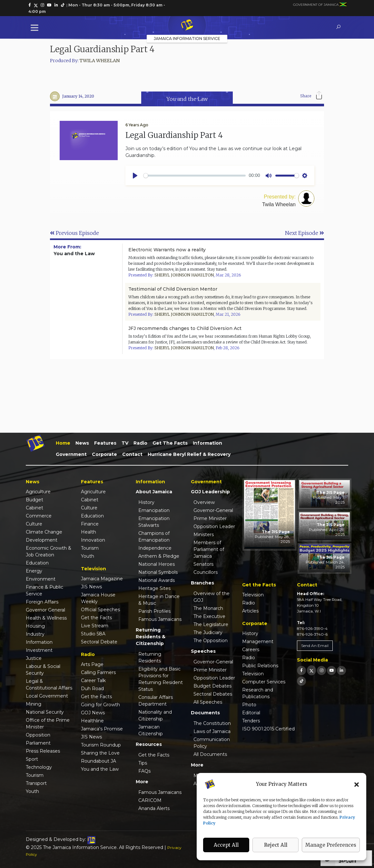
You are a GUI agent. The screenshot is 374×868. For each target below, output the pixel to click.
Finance (90, 524)
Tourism (35, 775)
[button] (357, 784)
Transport (36, 783)
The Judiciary (208, 632)
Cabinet (34, 508)
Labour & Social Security (43, 670)
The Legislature (211, 624)
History (146, 502)
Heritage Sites (154, 588)
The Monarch (208, 608)
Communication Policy (212, 743)
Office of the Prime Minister (48, 723)
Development (42, 540)
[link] (30, 5)
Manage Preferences (331, 845)
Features (105, 443)
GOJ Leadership (210, 492)
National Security (45, 712)
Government (71, 454)
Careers (251, 650)
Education (37, 563)
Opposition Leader (214, 526)
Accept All (226, 845)
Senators (203, 564)
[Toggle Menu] (36, 28)
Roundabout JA (98, 761)
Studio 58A (93, 634)
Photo (249, 705)
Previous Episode (74, 233)
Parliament (38, 743)
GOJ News (93, 713)
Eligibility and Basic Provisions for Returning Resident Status (161, 679)
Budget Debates (212, 686)
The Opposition (211, 641)
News (82, 443)
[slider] (195, 176)
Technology (39, 767)
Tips (143, 763)
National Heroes (157, 564)
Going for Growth (100, 705)
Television (253, 595)
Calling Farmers (98, 672)
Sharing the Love (100, 753)
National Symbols (158, 572)
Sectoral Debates (213, 694)
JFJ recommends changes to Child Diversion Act (185, 328)
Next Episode (305, 233)
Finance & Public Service (44, 590)
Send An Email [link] (315, 646)
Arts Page (92, 664)
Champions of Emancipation (154, 537)
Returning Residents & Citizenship (151, 637)
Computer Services (264, 682)
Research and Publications (258, 693)
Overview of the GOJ (212, 597)
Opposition (38, 735)
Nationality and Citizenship (155, 715)
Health (89, 532)
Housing (35, 626)
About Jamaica (154, 492)
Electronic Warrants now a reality (167, 250)
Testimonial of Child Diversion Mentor (173, 289)
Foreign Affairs (42, 602)
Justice (34, 658)
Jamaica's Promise (102, 729)
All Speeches (208, 702)
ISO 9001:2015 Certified (268, 729)
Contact (132, 454)
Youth (32, 791)
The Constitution (212, 723)
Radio (140, 443)
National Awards (157, 580)
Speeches (203, 651)
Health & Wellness (46, 618)
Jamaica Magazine (102, 579)
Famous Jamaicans (160, 619)
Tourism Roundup (101, 745)
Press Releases (43, 751)
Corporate (104, 454)
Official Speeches (100, 610)
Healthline (92, 721)
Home (63, 443)
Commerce (39, 516)
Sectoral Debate (99, 642)
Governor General (45, 610)
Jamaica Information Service (187, 39)
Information (207, 443)
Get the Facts (170, 443)
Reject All (276, 845)
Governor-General (213, 510)
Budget (34, 500)
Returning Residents (150, 657)
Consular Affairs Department (156, 701)
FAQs (144, 771)
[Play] (135, 176)
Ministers (204, 535)
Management (258, 641)
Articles (250, 611)
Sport (32, 759)
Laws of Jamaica (212, 731)
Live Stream (95, 626)
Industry (35, 634)
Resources (149, 744)
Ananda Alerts (154, 808)
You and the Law (100, 769)
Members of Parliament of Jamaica (209, 549)
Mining (34, 704)
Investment (39, 650)
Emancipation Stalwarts (154, 522)
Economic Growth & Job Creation (49, 551)
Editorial (251, 713)
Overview (204, 502)
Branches (202, 583)
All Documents (210, 754)
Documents (205, 713)
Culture (34, 524)
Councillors (206, 572)
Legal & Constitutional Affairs (49, 685)
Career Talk (93, 680)
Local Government (47, 696)
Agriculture (38, 492)
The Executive (209, 616)
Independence (155, 548)
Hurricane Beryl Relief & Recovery (189, 454)
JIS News (91, 587)
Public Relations (260, 666)
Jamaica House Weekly (98, 598)
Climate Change (44, 532)
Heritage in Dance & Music (159, 600)
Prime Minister (210, 518)
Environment (41, 579)
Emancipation (154, 510)
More (142, 782)
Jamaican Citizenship (151, 730)
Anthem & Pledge (159, 556)
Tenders (251, 721)
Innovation (93, 540)
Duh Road (92, 689)
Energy (34, 571)
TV (125, 443)
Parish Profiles (154, 611)
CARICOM (150, 800)
